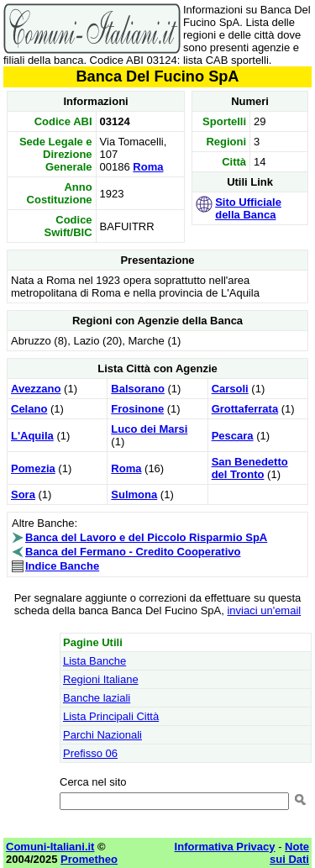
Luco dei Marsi (149, 429)
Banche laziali (97, 698)
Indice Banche (62, 566)
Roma (148, 167)
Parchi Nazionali (102, 735)
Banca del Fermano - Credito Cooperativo (133, 552)
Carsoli (230, 389)
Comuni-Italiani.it (50, 847)
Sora (23, 494)
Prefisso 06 (90, 753)
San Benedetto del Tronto (250, 468)
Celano (29, 409)
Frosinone (137, 409)
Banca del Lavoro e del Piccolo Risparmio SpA (146, 537)
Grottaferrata (245, 409)
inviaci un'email (264, 610)
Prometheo (89, 859)
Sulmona (134, 494)
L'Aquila (32, 436)
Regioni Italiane (101, 679)
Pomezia (33, 468)
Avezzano (36, 389)
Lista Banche (94, 661)
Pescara (233, 436)
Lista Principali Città (111, 716)
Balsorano (138, 389)
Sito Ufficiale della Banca (248, 208)
